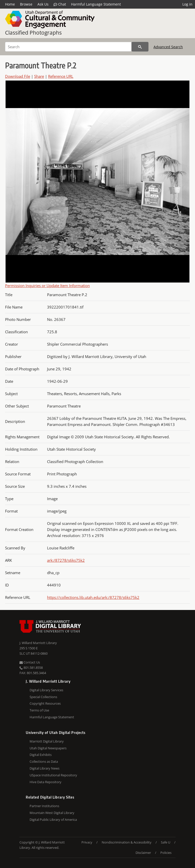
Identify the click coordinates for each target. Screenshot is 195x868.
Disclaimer (143, 853)
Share (39, 76)
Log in (187, 4)
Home (10, 4)
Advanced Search (168, 47)
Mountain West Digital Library (52, 813)
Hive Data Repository (46, 782)
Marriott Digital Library (47, 741)
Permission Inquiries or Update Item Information (47, 286)
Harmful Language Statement (96, 4)
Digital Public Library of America (53, 820)
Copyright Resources (45, 703)
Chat (60, 4)
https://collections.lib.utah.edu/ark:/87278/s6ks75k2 (93, 597)
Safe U (166, 842)
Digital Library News (45, 768)
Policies (166, 853)
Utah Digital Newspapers (48, 748)
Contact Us (30, 662)
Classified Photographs (33, 33)
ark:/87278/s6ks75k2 (66, 560)
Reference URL (61, 76)
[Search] (68, 47)
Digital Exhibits (41, 755)
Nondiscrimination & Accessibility (127, 842)
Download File (18, 76)
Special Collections (43, 697)
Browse (26, 4)
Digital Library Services (46, 690)
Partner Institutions (44, 806)
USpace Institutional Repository (53, 775)
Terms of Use (39, 710)
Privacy (87, 842)
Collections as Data (44, 761)
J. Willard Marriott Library (38, 643)
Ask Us (43, 4)
